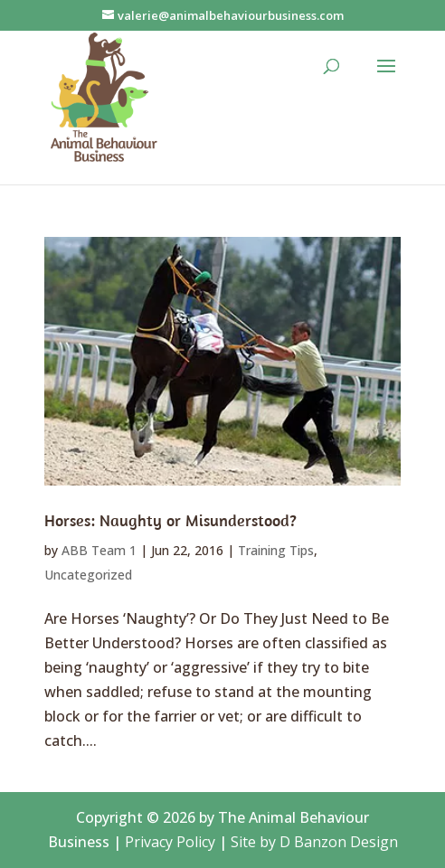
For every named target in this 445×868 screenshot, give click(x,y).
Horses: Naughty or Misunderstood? (170, 520)
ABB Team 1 (99, 550)
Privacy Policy (170, 842)
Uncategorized (88, 575)
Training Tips (276, 550)
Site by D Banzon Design (314, 842)
